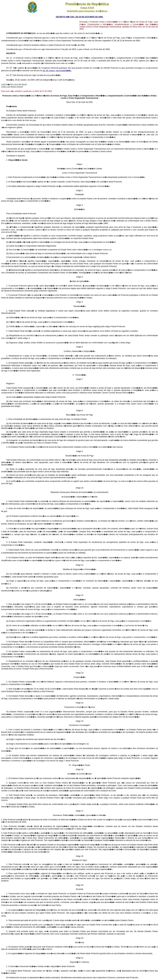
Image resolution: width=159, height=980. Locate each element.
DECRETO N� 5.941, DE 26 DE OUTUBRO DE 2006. (79, 17)
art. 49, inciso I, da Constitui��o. (57, 70)
